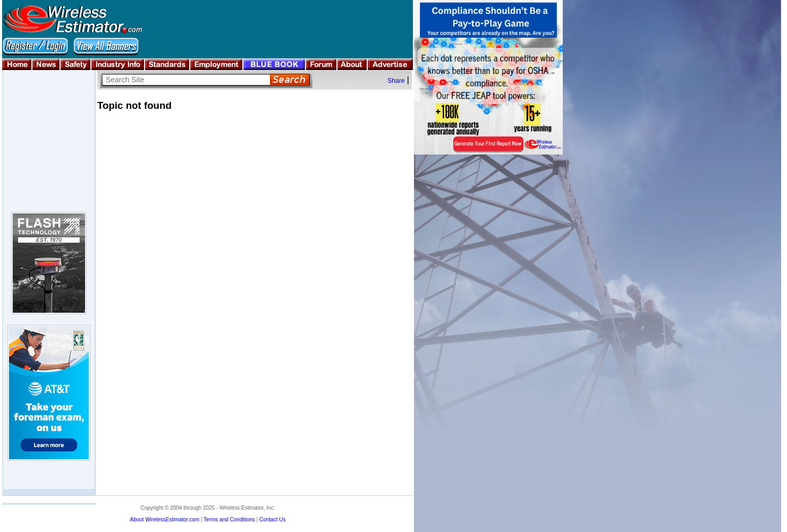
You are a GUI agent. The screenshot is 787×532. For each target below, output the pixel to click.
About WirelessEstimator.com (164, 520)
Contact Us (272, 520)
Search (290, 80)
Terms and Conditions (229, 520)
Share (396, 81)
